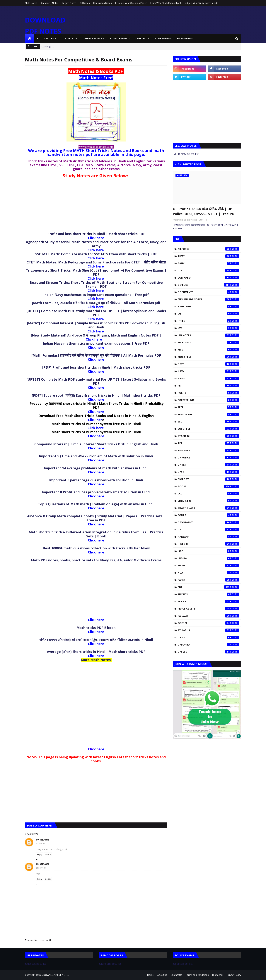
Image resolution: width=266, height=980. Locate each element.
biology (208, 479)
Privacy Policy (234, 975)
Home (150, 975)
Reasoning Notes (50, 3)
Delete (48, 854)
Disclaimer (218, 975)
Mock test (208, 357)
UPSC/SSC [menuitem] (141, 38)
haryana (208, 537)
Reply (40, 854)
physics (208, 594)
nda (208, 573)
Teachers (208, 450)
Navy (208, 371)
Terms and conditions (197, 975)
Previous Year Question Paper (131, 3)
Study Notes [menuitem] (45, 38)
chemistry (208, 501)
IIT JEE (208, 321)
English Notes (69, 3)
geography (208, 522)
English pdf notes (208, 299)
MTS (208, 350)
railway (208, 616)
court (208, 515)
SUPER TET (208, 429)
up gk (208, 637)
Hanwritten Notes (102, 3)
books (208, 486)
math (208, 565)
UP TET (208, 465)
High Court (208, 306)
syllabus (208, 630)
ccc (208, 494)
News (208, 378)
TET (208, 443)
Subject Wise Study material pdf (201, 3)
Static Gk (208, 436)
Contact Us (176, 975)
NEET (208, 364)
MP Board (208, 342)
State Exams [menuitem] (163, 38)
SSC (208, 422)
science (208, 623)
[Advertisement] (96, 206)
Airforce (208, 249)
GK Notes (85, 3)
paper (208, 580)
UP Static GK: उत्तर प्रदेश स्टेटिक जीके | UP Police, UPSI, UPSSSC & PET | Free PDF (204, 211)
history (208, 544)
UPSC (208, 472)
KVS (208, 328)
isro (208, 551)
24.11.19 (42, 868)
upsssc (208, 652)
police (208, 601)
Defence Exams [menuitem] (92, 38)
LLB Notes (208, 335)
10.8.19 (42, 843)
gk (208, 529)
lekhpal (208, 558)
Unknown (42, 840)
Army (208, 256)
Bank (208, 263)
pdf (208, 587)
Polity (208, 393)
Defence (208, 285)
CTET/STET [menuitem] (68, 38)
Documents (208, 292)
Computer (208, 278)
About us (162, 975)
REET (208, 407)
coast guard (208, 508)
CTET (208, 270)
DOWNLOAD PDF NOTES (56, 975)
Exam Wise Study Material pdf (166, 3)
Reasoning (208, 414)
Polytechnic (208, 400)
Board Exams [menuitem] (119, 38)
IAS (208, 314)
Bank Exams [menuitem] (185, 38)
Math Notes (31, 3)
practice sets (208, 609)
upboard (208, 645)
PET (208, 386)
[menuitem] (29, 38)
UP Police (208, 458)
